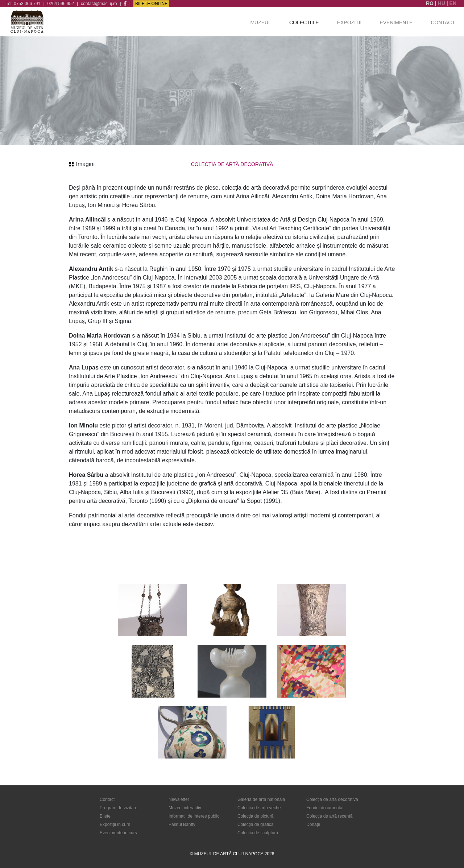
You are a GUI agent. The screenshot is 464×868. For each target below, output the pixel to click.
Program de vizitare (119, 808)
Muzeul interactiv (185, 808)
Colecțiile (304, 22)
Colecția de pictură (255, 816)
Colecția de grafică (255, 824)
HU (442, 3)
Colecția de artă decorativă (332, 799)
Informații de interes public (194, 816)
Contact (443, 22)
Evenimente (396, 22)
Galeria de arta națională (261, 799)
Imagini (82, 164)
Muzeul (261, 22)
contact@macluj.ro (99, 4)
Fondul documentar (325, 808)
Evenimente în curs (118, 833)
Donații (313, 824)
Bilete (105, 816)
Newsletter (179, 799)
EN (453, 3)
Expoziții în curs (115, 824)
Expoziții (349, 22)
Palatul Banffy (182, 824)
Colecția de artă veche (259, 808)
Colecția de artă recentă (329, 816)
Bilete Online (151, 4)
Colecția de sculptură (258, 833)
